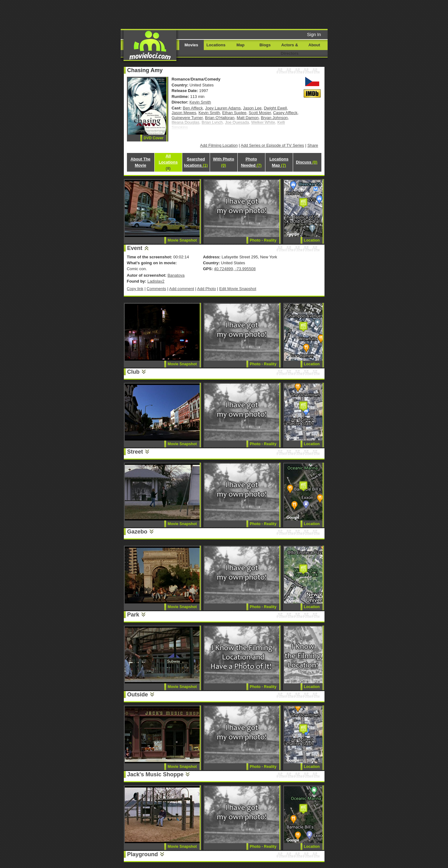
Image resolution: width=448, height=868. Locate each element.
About (314, 45)
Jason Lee (252, 108)
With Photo (223, 162)
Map (240, 45)
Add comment (182, 289)
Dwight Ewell (275, 108)
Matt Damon (248, 118)
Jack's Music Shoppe (155, 774)
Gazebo (137, 532)
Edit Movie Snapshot (238, 289)
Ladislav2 (156, 281)
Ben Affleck (193, 108)
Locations (216, 45)
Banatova (176, 275)
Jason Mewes (184, 113)
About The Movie (140, 162)
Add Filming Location (219, 145)
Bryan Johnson (274, 118)
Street (135, 452)
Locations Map (279, 162)
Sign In (314, 35)
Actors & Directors (290, 49)
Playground (143, 854)
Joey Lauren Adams (223, 108)
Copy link (135, 289)
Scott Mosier (260, 113)
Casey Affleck (285, 113)
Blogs (265, 45)
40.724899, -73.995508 (235, 269)
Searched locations (196, 162)
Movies (191, 45)
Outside (138, 695)
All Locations (168, 162)
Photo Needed (251, 162)
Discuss (307, 162)
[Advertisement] (272, 14)
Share (313, 145)
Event (135, 248)
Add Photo (207, 289)
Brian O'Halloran (220, 118)
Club (133, 372)
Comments (156, 289)
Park (133, 615)
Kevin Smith (200, 102)
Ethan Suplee (234, 113)
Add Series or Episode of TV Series (273, 145)
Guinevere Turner (187, 118)
